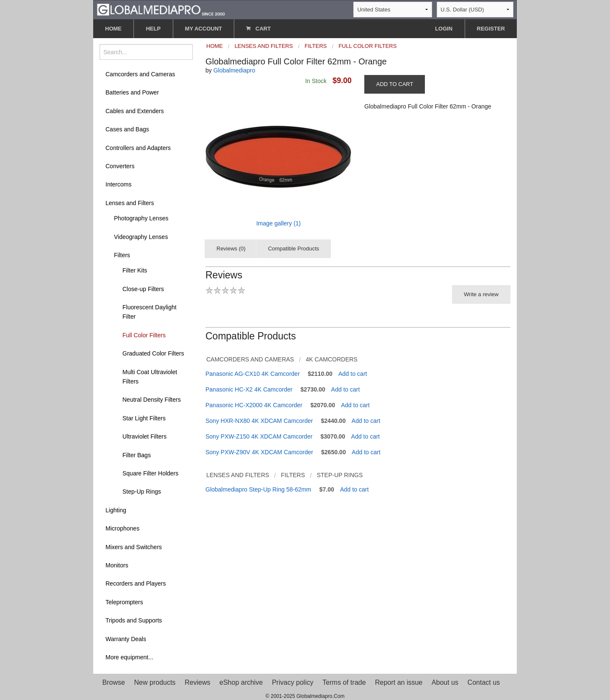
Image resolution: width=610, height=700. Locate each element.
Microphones (122, 528)
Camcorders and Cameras (140, 74)
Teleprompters (124, 602)
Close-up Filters (143, 289)
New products (155, 682)
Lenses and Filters (130, 203)
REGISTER (491, 29)
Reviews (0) (231, 249)
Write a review (481, 294)
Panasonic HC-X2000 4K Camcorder (254, 405)
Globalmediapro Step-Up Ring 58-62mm (258, 489)
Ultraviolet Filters (144, 436)
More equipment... (129, 657)
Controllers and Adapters (138, 148)
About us (445, 682)
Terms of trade (344, 682)
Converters (120, 166)
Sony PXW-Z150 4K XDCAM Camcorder (259, 436)
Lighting (116, 510)
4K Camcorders (332, 359)
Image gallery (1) (279, 223)
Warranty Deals (126, 639)
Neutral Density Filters (152, 400)
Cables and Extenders (135, 111)
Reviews (197, 682)
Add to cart (353, 374)
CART (258, 29)
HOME (113, 29)
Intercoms (118, 184)
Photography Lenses (141, 218)
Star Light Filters (144, 418)
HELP (153, 29)
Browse (114, 682)
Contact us (484, 682)
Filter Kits (135, 270)
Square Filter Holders (150, 473)
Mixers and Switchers (134, 547)
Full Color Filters (144, 335)
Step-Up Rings (142, 492)
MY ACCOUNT (204, 29)
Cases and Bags (127, 129)
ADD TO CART (395, 84)
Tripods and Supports (134, 620)
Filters (122, 255)
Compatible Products (294, 249)
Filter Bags (137, 455)
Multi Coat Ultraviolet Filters (150, 377)
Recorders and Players (136, 583)
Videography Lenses (141, 237)
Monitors (117, 565)
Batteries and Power (132, 92)
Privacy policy (293, 682)
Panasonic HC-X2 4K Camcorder (249, 389)
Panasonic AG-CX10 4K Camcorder (253, 374)
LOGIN (444, 29)
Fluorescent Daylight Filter (150, 312)
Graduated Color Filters (153, 353)
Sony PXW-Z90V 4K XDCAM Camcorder (259, 452)
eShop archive (241, 682)
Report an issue (399, 682)
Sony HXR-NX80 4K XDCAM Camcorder (259, 421)
